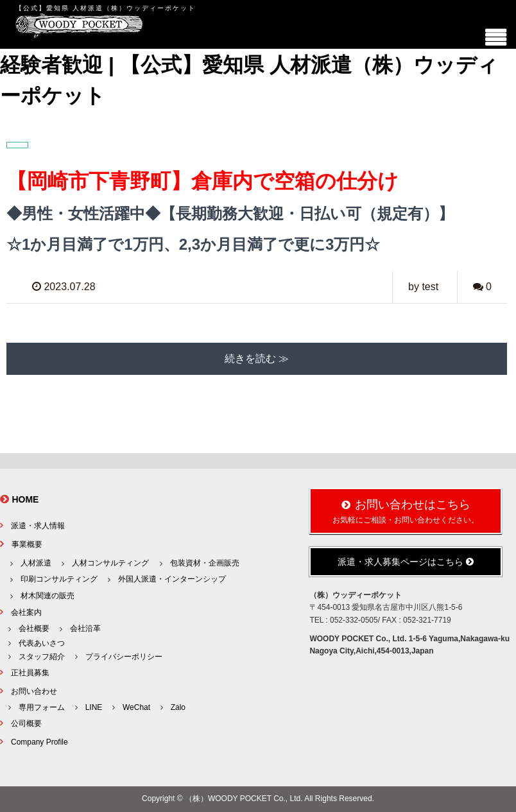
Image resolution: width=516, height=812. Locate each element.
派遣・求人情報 (38, 526)
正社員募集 (30, 673)
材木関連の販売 (47, 596)
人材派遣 (36, 563)
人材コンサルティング (110, 563)
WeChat (136, 707)
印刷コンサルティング (59, 579)
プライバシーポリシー (124, 657)
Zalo (178, 707)
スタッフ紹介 (42, 657)
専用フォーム (42, 707)
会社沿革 (85, 628)
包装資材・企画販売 (205, 563)
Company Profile (39, 742)
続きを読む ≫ (257, 358)
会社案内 (26, 612)
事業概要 (27, 544)
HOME (25, 499)
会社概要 (34, 628)
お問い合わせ (34, 691)
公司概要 (26, 723)
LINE (94, 707)
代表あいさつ (42, 643)
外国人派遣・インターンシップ (172, 579)
